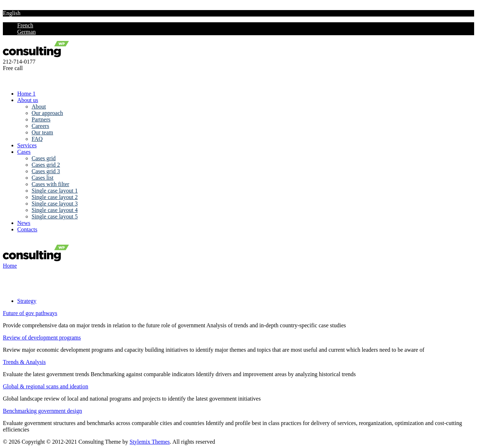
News (24, 223)
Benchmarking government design (42, 411)
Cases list (43, 178)
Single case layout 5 (55, 216)
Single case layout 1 (55, 191)
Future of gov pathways (30, 313)
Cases (24, 152)
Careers (40, 126)
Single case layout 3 (55, 204)
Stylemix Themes (150, 442)
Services (27, 145)
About (39, 107)
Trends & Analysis (24, 362)
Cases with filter (50, 184)
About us (28, 100)
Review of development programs (42, 338)
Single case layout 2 (55, 197)
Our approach (47, 113)
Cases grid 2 (46, 165)
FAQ (37, 139)
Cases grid (44, 158)
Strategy (27, 301)
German (27, 32)
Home (10, 266)
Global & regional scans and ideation (46, 386)
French (25, 25)
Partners (41, 119)
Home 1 (26, 94)
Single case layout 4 (55, 210)
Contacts (27, 229)
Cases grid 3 (46, 171)
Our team (42, 132)
